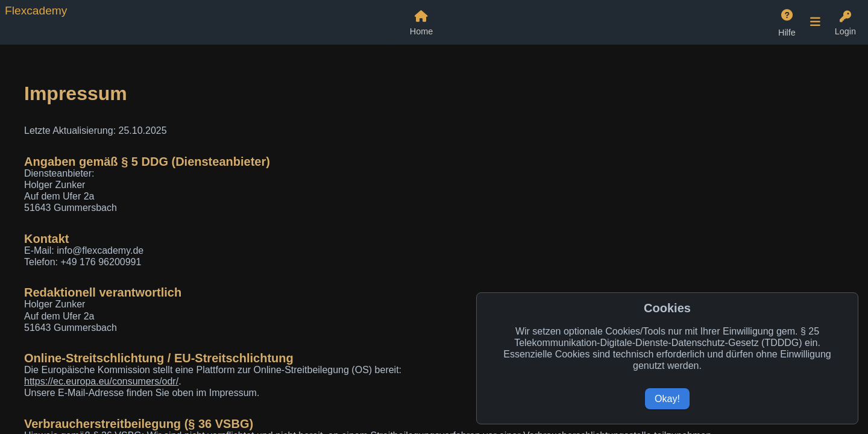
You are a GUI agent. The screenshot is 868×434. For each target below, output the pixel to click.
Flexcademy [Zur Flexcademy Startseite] (36, 11)
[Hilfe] (787, 22)
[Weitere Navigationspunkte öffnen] (815, 22)
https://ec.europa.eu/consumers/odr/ (101, 381)
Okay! (667, 399)
